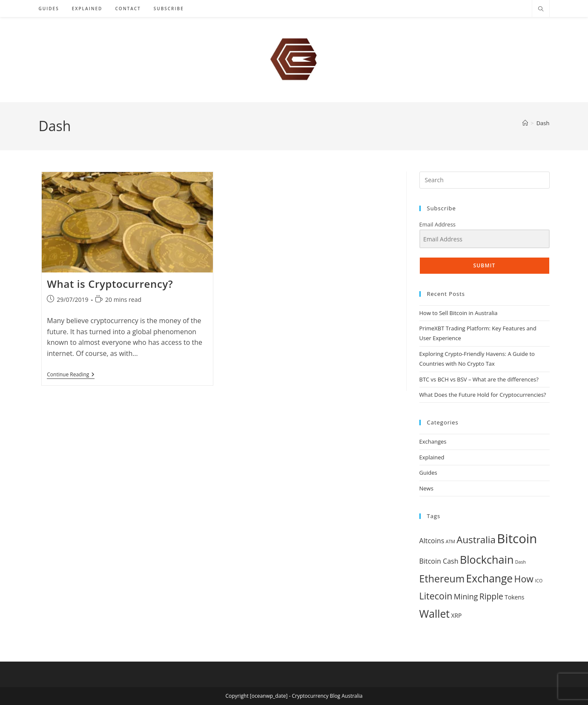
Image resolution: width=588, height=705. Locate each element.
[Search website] (541, 9)
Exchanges (433, 441)
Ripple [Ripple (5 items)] (491, 596)
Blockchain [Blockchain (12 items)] (487, 559)
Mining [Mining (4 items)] (466, 596)
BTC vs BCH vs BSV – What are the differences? (479, 379)
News (426, 488)
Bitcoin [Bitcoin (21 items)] (517, 539)
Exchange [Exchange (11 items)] (490, 578)
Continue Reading (71, 375)
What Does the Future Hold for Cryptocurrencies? (483, 395)
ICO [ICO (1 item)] (539, 581)
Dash (543, 123)
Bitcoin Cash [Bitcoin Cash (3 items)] (439, 561)
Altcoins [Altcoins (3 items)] (432, 541)
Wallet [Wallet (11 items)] (435, 614)
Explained (432, 457)
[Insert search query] (485, 180)
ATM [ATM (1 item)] (450, 542)
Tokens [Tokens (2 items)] (514, 597)
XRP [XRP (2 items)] (456, 615)
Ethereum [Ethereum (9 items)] (442, 579)
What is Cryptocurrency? (110, 284)
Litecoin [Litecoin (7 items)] (436, 596)
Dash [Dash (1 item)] (521, 562)
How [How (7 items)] (524, 579)
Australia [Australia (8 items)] (476, 540)
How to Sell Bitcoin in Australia (459, 313)
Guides (428, 473)
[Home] (525, 123)
